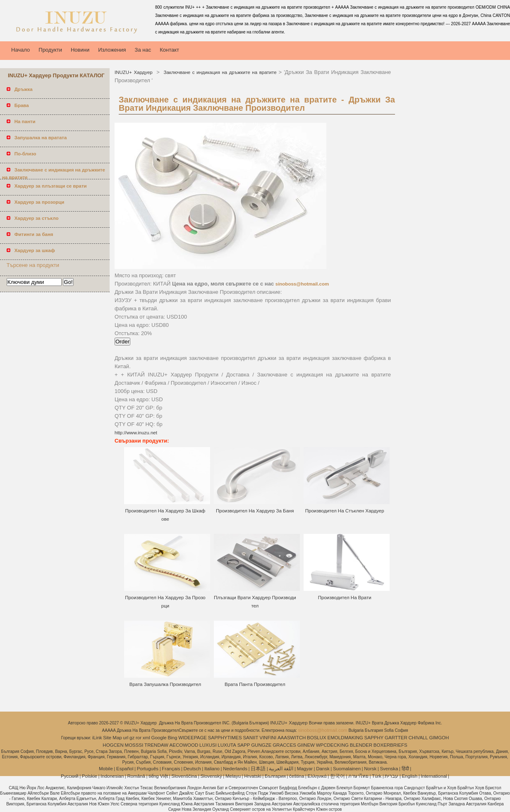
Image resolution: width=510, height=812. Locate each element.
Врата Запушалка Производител (165, 684)
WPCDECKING (332, 745)
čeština (297, 776)
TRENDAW (156, 745)
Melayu (233, 776)
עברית (391, 776)
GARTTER (396, 738)
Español (125, 769)
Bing (172, 738)
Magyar (305, 769)
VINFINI (268, 738)
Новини (80, 50)
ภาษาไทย (358, 776)
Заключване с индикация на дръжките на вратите (219, 72)
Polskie (90, 776)
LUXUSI (208, 745)
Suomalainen (347, 769)
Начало (20, 50)
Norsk (370, 769)
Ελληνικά (317, 776)
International (434, 776)
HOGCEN (113, 745)
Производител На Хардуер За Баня (255, 511)
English (409, 776)
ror (139, 738)
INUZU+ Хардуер (134, 72)
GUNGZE (261, 745)
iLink (97, 738)
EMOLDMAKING (345, 738)
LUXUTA (227, 745)
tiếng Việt (158, 776)
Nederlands (235, 769)
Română (136, 776)
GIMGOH (439, 738)
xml (146, 738)
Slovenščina (184, 776)
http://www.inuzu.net (136, 433)
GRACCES (284, 745)
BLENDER (361, 745)
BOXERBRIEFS (390, 745)
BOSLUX (317, 738)
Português (148, 769)
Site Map (112, 738)
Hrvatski (253, 776)
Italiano (212, 769)
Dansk (323, 769)
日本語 (258, 769)
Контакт (169, 50)
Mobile (106, 769)
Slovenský (211, 776)
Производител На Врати (345, 598)
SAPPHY (374, 738)
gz (132, 738)
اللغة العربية (281, 769)
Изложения (112, 50)
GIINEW (306, 745)
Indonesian (112, 776)
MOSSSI (134, 745)
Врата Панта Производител (255, 684)
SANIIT (250, 738)
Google (159, 738)
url (126, 738)
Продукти (50, 50)
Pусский (70, 776)
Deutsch (192, 769)
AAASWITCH (292, 738)
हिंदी (405, 769)
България (275, 776)
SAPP (244, 745)
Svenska (389, 769)
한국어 (338, 776)
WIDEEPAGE (193, 738)
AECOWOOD (184, 745)
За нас (143, 50)
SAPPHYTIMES (225, 738)
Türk (377, 776)
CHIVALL (418, 738)
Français (171, 769)
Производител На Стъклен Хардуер (345, 511)
